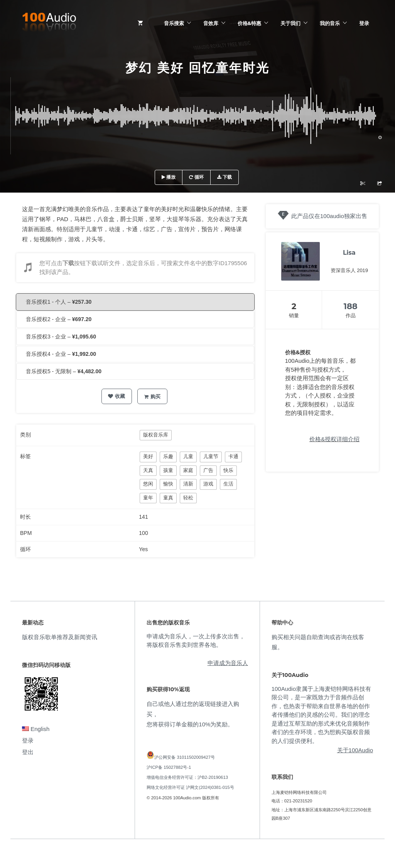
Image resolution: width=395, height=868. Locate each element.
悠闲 (148, 484)
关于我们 (290, 23)
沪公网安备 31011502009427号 (185, 757)
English (36, 729)
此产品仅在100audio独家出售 (329, 216)
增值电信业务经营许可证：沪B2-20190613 (187, 777)
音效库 (211, 23)
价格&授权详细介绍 (334, 439)
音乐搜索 (174, 23)
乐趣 (168, 456)
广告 (208, 470)
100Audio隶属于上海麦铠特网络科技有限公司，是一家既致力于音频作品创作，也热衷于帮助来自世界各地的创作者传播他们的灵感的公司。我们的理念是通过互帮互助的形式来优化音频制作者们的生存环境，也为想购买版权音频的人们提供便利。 (321, 715)
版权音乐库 (156, 435)
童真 (168, 498)
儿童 (188, 456)
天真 (148, 470)
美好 (148, 456)
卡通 (233, 456)
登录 (364, 23)
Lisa (349, 253)
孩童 (168, 470)
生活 (228, 484)
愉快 (168, 484)
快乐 (228, 470)
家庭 (188, 470)
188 (351, 306)
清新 (188, 484)
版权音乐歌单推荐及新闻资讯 (60, 637)
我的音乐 (330, 23)
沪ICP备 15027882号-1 (169, 767)
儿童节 (211, 456)
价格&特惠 (249, 23)
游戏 (208, 484)
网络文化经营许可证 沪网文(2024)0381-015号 (190, 787)
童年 (148, 498)
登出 (28, 752)
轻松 (188, 498)
